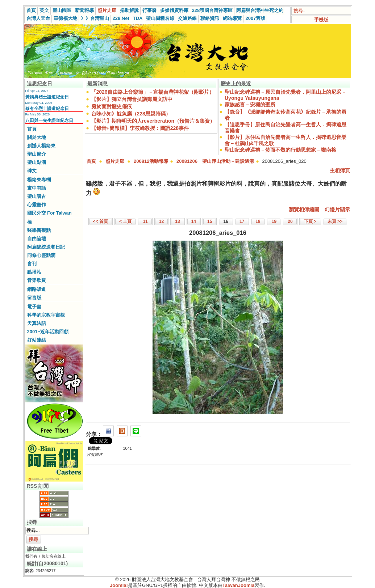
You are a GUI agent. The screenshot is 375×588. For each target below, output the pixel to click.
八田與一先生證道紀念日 (49, 120)
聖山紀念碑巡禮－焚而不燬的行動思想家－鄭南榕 (280, 150)
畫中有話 (37, 188)
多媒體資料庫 (174, 10)
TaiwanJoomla (239, 585)
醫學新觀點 (39, 230)
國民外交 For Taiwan (49, 213)
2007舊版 (255, 18)
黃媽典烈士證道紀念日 (47, 97)
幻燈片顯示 (337, 210)
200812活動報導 (151, 161)
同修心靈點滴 (41, 255)
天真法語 (37, 323)
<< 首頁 (101, 221)
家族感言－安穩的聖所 (250, 105)
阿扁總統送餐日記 (46, 247)
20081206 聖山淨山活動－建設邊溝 (215, 161)
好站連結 (37, 340)
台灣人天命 (38, 18)
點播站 (34, 272)
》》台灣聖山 (95, 18)
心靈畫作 (37, 205)
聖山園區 (62, 10)
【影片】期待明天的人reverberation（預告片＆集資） (153, 121)
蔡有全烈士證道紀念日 (47, 109)
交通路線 (187, 18)
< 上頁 (125, 221)
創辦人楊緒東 (41, 146)
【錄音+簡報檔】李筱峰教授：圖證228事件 (140, 128)
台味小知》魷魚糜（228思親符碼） (131, 114)
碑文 (32, 171)
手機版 (321, 20)
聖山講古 (37, 196)
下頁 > (310, 221)
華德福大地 (65, 18)
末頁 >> (335, 221)
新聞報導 (84, 10)
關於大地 (37, 137)
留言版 (34, 298)
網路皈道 (37, 289)
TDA (138, 18)
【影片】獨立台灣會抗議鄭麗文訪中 (132, 99)
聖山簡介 (37, 154)
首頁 (31, 10)
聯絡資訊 (210, 18)
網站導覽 (232, 18)
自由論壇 (37, 239)
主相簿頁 (340, 170)
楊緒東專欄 (39, 180)
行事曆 (149, 10)
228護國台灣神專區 (212, 10)
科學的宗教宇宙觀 (46, 315)
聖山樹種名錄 (160, 18)
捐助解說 (129, 10)
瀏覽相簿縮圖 (304, 210)
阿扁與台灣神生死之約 (260, 10)
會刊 (32, 264)
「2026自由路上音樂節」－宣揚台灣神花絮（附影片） (153, 92)
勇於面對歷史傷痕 (112, 106)
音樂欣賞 (37, 280)
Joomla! (119, 585)
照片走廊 (107, 10)
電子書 (34, 307)
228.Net (121, 18)
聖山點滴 (37, 162)
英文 (44, 10)
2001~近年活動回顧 (48, 332)
